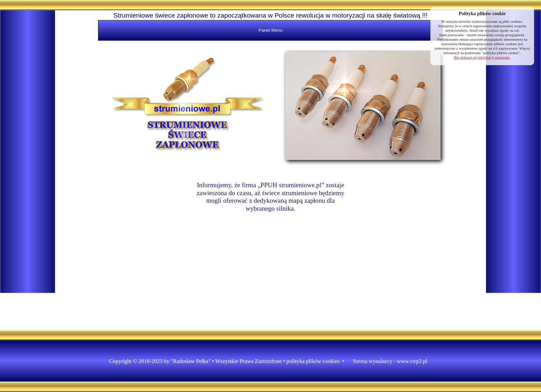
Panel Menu (270, 30)
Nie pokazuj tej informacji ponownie (482, 57)
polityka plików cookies (313, 361)
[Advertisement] (28, 131)
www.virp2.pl (412, 361)
